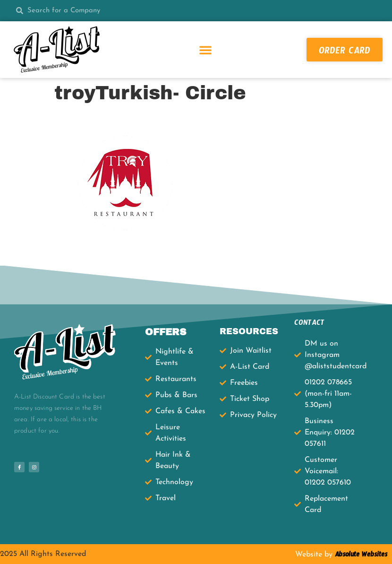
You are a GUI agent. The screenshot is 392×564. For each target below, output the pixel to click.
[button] (205, 50)
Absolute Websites (360, 556)
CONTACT (309, 324)
